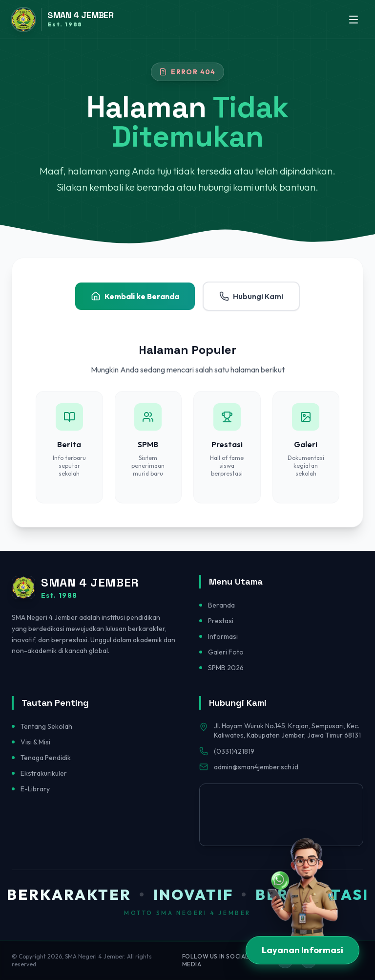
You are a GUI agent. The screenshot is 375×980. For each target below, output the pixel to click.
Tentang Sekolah (46, 726)
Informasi (223, 636)
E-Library (35, 789)
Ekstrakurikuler (44, 773)
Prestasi (221, 621)
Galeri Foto (226, 652)
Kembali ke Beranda (135, 296)
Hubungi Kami (251, 296)
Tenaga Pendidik (46, 758)
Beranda (221, 605)
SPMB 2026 (226, 668)
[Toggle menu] (354, 20)
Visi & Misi (35, 742)
